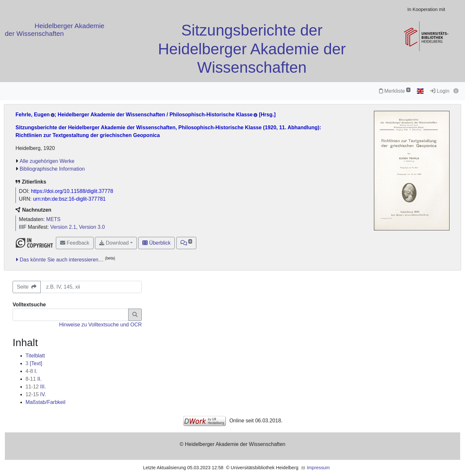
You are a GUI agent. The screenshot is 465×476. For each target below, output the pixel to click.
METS (53, 219)
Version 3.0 (92, 227)
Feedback (75, 243)
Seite (27, 287)
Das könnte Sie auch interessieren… (62, 260)
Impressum (318, 468)
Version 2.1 (63, 227)
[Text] (34, 363)
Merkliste (395, 91)
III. (36, 387)
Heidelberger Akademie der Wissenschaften (55, 30)
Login (440, 91)
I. (31, 371)
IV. (36, 394)
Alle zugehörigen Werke (47, 161)
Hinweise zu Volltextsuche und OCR (100, 325)
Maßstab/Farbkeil (46, 402)
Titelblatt (35, 356)
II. (34, 379)
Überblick (156, 243)
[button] (186, 243)
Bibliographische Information (52, 169)
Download (114, 243)
